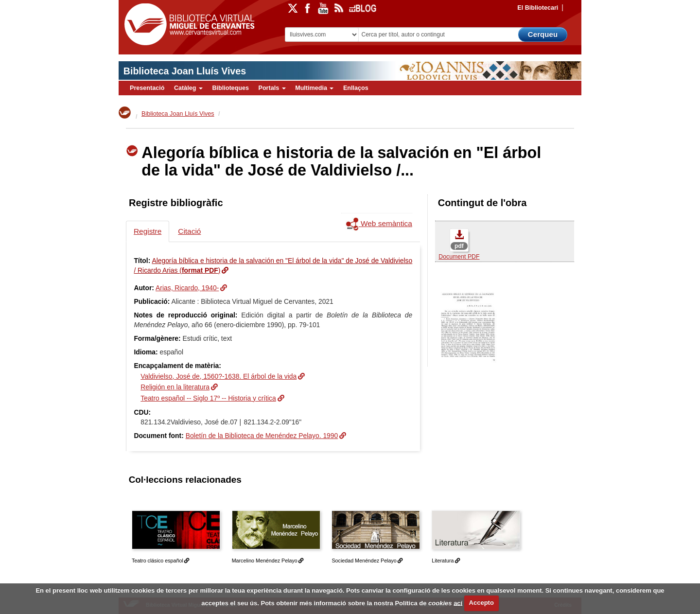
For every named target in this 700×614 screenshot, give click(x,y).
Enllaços (356, 88)
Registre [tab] (148, 231)
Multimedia (314, 88)
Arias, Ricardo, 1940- (187, 288)
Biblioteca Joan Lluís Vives (185, 71)
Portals (272, 88)
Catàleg (188, 88)
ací (458, 603)
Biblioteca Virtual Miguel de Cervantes (187, 25)
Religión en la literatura (175, 387)
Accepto (481, 603)
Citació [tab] (189, 231)
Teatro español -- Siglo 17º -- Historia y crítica (208, 398)
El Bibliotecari (538, 8)
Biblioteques (230, 88)
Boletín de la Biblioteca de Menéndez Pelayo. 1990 (262, 436)
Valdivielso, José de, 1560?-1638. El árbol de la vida (219, 376)
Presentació (147, 88)
